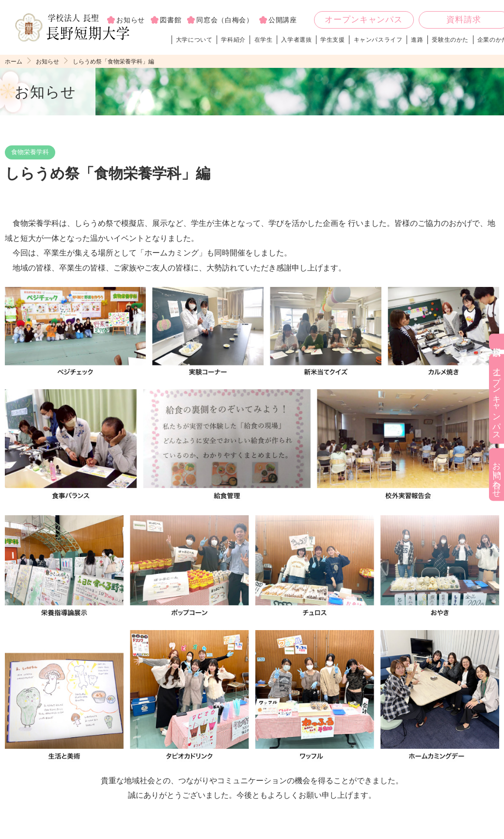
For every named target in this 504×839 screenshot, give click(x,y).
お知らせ (50, 63)
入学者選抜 (297, 41)
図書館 (171, 20)
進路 (418, 41)
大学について (195, 41)
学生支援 (333, 41)
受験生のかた (451, 41)
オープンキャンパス (364, 21)
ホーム (14, 63)
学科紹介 (234, 41)
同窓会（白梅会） (225, 20)
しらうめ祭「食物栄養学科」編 (120, 63)
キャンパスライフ (379, 41)
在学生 (264, 41)
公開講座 (283, 20)
